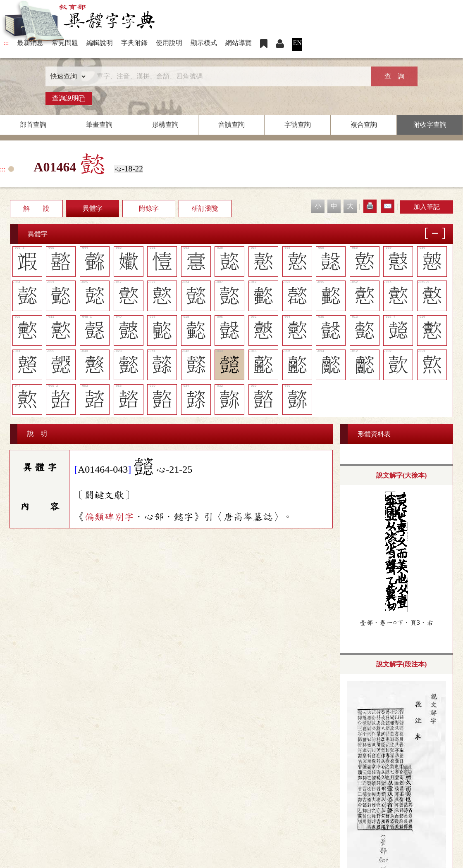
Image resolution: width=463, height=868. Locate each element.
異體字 (93, 208)
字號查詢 (298, 125)
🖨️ (370, 206)
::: (6, 43)
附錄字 (149, 208)
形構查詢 (165, 125)
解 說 (36, 208)
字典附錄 (134, 43)
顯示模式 (204, 43)
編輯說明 (100, 43)
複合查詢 (364, 125)
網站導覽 (239, 43)
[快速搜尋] (229, 76)
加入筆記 (427, 207)
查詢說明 (69, 98)
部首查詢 (33, 125)
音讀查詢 (231, 125)
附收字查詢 (430, 125)
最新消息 (30, 43)
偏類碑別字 (109, 517)
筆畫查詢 (99, 125)
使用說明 (169, 43)
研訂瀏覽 (205, 208)
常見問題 (65, 43)
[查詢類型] (66, 76)
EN (297, 43)
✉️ (388, 206)
